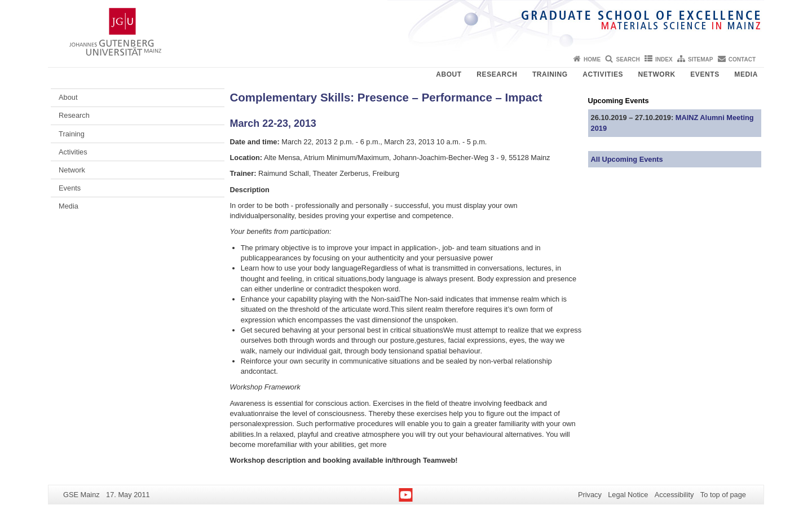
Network (657, 74)
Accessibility (674, 495)
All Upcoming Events (627, 159)
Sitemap (700, 59)
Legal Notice (628, 495)
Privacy (590, 495)
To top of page (723, 495)
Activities (603, 74)
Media (746, 74)
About (449, 74)
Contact (742, 59)
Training (550, 74)
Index (664, 59)
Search (628, 59)
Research (497, 74)
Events (705, 74)
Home (592, 59)
